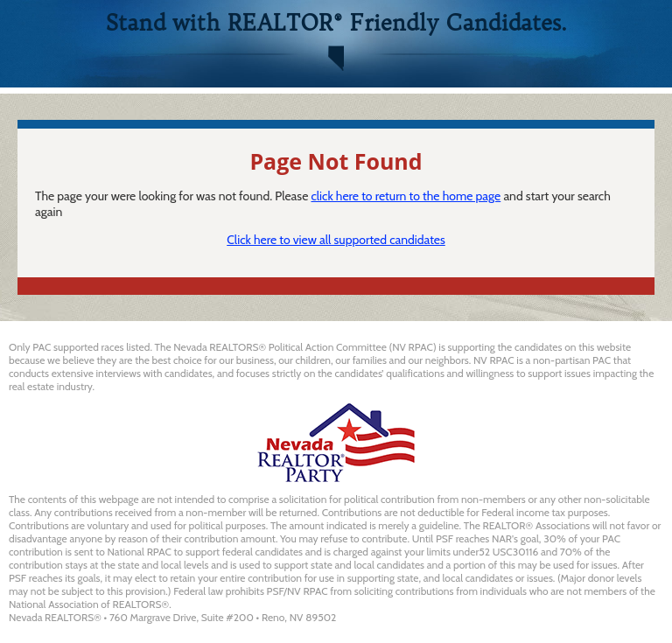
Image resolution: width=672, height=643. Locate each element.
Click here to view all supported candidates (336, 240)
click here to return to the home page (406, 196)
